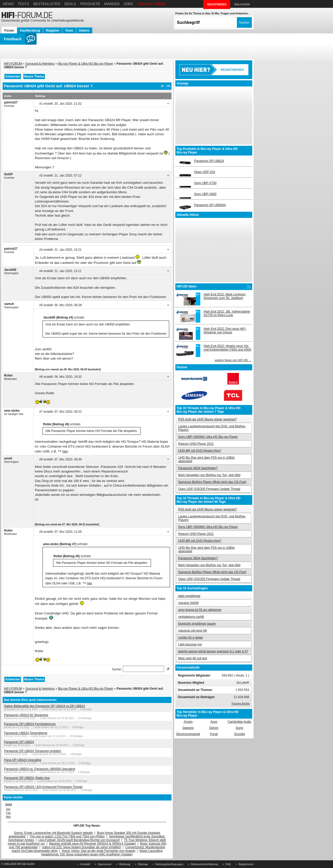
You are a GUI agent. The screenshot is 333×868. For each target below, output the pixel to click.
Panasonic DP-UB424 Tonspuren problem (33, 751)
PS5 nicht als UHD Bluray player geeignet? (208, 419)
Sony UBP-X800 (205, 194)
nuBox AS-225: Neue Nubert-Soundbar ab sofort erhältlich (81, 847)
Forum (9, 31)
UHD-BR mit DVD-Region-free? (200, 451)
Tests (23, 4)
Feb (8, 813)
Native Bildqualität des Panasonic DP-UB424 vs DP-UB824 (44, 706)
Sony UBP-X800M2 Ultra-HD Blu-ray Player (208, 437)
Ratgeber (53, 31)
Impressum (104, 864)
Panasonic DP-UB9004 (210, 205)
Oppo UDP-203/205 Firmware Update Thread (209, 489)
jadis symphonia (189, 596)
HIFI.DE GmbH (26, 864)
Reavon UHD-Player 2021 (196, 444)
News (8, 4)
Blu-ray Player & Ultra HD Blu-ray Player (85, 64)
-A (162, 86)
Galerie (84, 31)
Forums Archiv (241, 703)
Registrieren (246, 864)
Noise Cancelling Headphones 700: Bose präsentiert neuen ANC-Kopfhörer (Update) (102, 853)
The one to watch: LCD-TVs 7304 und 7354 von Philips (67, 836)
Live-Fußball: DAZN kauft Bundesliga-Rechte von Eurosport (79, 840)
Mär (8, 817)
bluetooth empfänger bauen (197, 624)
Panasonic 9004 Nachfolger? (198, 468)
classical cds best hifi (193, 631)
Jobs (128, 4)
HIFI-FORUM (13, 64)
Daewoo (188, 728)
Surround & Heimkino (40, 64)
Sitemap (143, 864)
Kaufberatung (30, 31)
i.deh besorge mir (190, 644)
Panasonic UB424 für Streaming (26, 715)
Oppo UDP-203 (205, 172)
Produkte (90, 4)
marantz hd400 (188, 603)
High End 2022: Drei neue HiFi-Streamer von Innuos (225, 331)
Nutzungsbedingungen (169, 864)
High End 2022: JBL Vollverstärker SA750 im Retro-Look (227, 313)
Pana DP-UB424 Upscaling (23, 760)
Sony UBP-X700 (205, 183)
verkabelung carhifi (191, 617)
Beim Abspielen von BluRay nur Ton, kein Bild (209, 475)
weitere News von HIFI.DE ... (233, 360)
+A (168, 86)
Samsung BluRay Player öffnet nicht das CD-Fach (212, 482)
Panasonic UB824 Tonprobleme (26, 733)
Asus (214, 722)
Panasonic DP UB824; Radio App (27, 778)
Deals (70, 4)
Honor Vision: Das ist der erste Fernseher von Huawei (99, 851)
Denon (214, 728)
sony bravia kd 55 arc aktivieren (200, 610)
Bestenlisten (47, 4)
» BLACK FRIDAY (152, 4)
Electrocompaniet (188, 734)
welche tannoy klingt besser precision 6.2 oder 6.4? (213, 651)
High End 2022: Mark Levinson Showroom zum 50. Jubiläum (225, 296)
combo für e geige (190, 638)
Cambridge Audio (239, 722)
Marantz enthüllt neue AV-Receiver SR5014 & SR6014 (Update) (93, 844)
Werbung (125, 864)
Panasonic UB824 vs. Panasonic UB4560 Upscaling (40, 769)
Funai (214, 734)
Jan (8, 809)
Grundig (240, 734)
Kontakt (85, 864)
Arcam (188, 722)
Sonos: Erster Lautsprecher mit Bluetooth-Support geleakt (53, 833)
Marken (112, 4)
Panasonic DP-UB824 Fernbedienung (30, 724)
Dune (240, 728)
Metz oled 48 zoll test (193, 658)
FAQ (228, 864)
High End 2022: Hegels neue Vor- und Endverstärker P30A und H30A (228, 348)
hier (65, 451)
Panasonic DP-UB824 (19, 742)
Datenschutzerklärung (204, 864)
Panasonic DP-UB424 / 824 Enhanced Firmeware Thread (43, 787)
